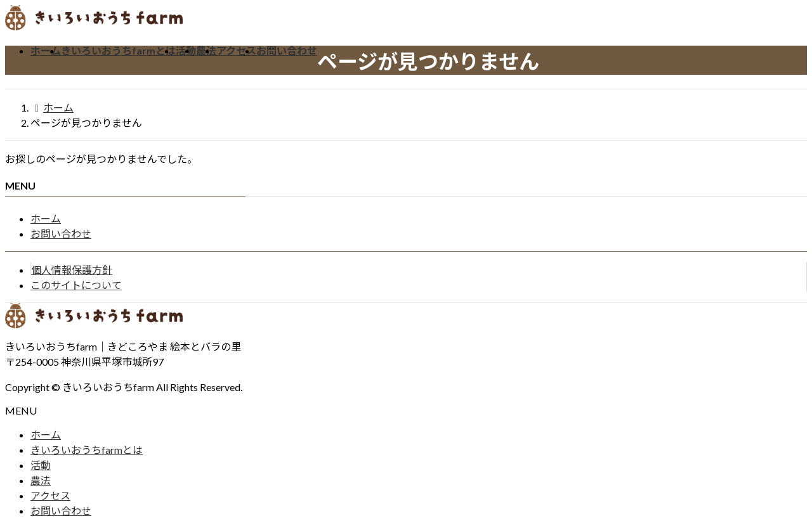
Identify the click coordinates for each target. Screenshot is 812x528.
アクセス (50, 495)
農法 (41, 480)
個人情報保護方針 (72, 270)
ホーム (46, 218)
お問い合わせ (61, 234)
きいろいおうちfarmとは (87, 450)
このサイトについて (76, 285)
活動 (41, 465)
